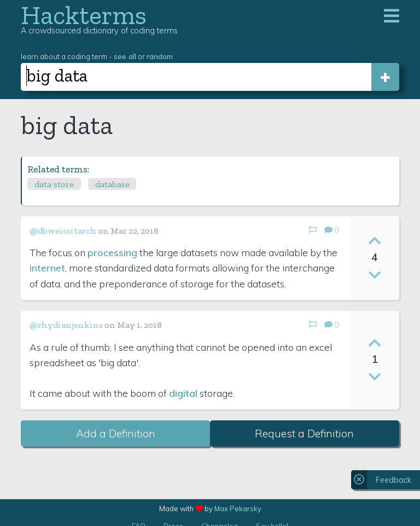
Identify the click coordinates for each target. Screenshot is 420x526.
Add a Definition (116, 433)
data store (54, 184)
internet (47, 268)
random (160, 56)
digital (183, 393)
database (112, 184)
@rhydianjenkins (66, 325)
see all (125, 56)
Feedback (393, 480)
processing (112, 252)
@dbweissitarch (63, 231)
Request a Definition (304, 433)
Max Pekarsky (238, 508)
